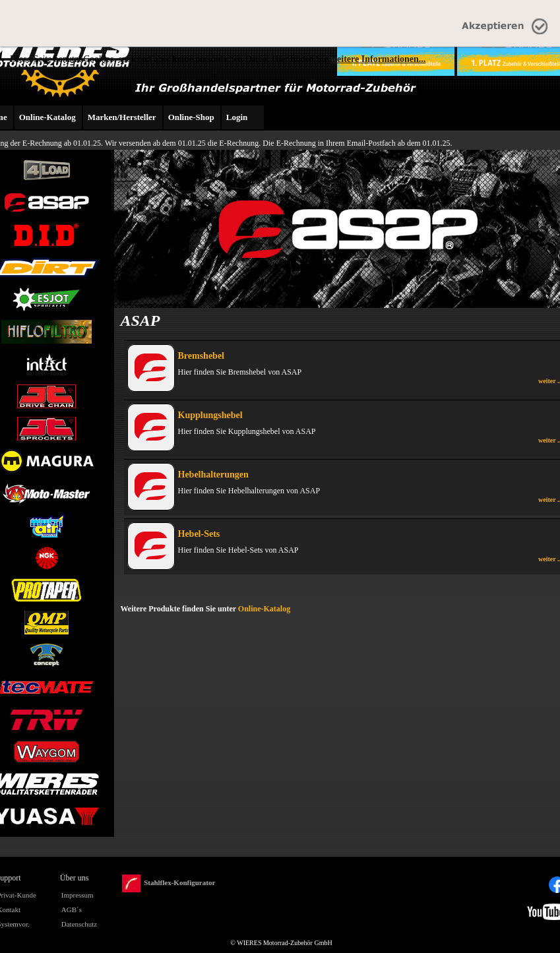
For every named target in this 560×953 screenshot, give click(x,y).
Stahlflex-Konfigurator (169, 883)
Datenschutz (79, 924)
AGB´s (72, 909)
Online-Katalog (47, 117)
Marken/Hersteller (122, 117)
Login (237, 117)
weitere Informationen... (378, 59)
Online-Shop (191, 117)
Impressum (78, 895)
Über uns (75, 878)
